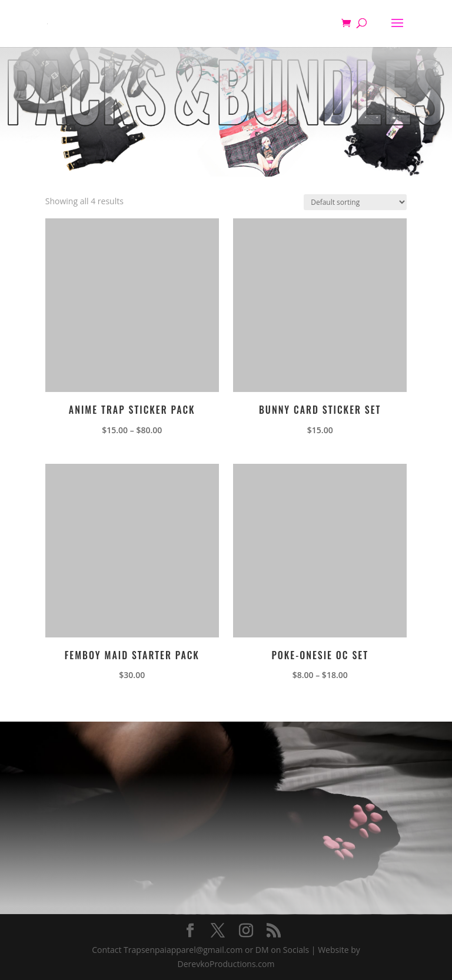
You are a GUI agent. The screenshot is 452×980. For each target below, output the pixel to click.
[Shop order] (355, 202)
